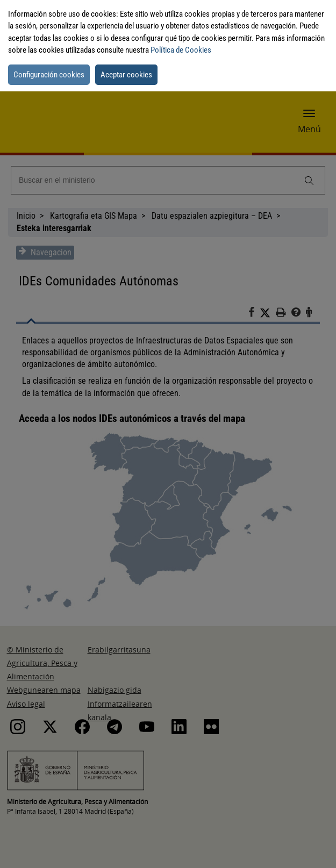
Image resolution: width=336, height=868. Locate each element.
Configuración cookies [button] (49, 75)
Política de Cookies (181, 50)
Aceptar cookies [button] (126, 75)
